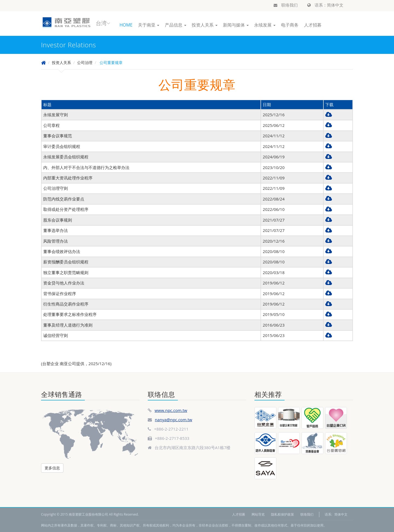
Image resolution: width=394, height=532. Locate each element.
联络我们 (286, 5)
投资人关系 (205, 25)
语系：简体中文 (325, 5)
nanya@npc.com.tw (174, 420)
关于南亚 (149, 25)
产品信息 (175, 25)
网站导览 (258, 514)
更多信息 (52, 468)
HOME (126, 25)
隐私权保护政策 (283, 514)
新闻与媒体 (236, 25)
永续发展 (265, 25)
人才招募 (313, 25)
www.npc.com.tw (171, 410)
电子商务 (290, 25)
